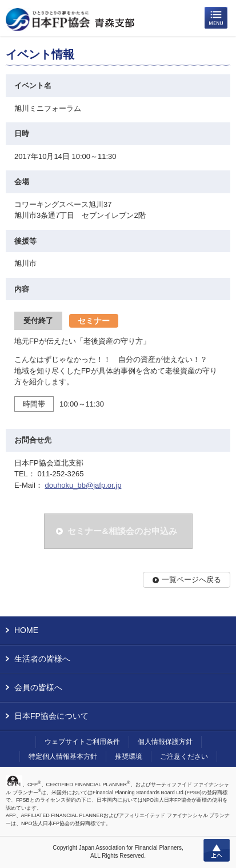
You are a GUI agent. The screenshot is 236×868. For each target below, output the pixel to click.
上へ (217, 850)
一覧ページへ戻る (191, 580)
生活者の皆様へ (42, 659)
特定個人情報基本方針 (63, 756)
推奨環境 (129, 756)
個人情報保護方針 (165, 742)
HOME (26, 630)
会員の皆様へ (38, 687)
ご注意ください (184, 756)
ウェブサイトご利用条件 (82, 742)
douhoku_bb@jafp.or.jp (83, 485)
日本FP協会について (51, 716)
